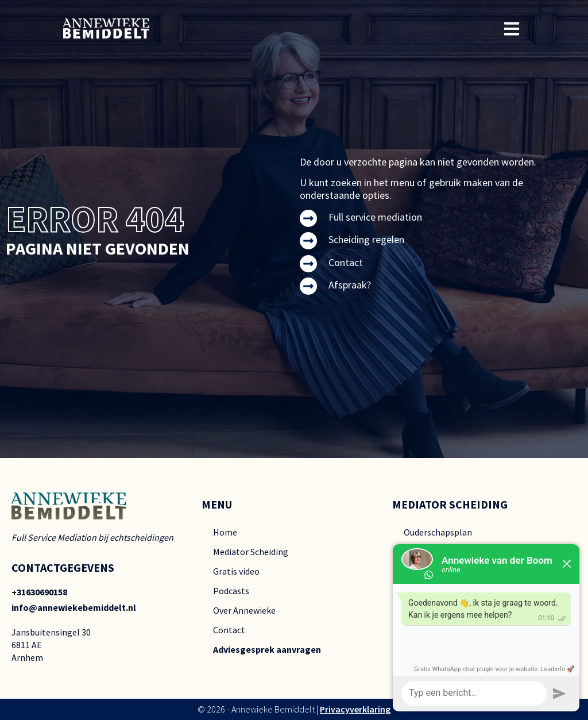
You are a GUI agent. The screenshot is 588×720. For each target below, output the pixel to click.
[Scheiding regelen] (308, 241)
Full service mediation (375, 217)
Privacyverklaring (355, 709)
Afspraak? (350, 285)
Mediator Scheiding (251, 552)
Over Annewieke (244, 610)
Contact (346, 262)
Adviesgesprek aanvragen (267, 649)
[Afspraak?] (308, 286)
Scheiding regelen (366, 239)
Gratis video (236, 571)
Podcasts (231, 591)
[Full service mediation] (308, 218)
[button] (512, 28)
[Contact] (308, 264)
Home (225, 532)
